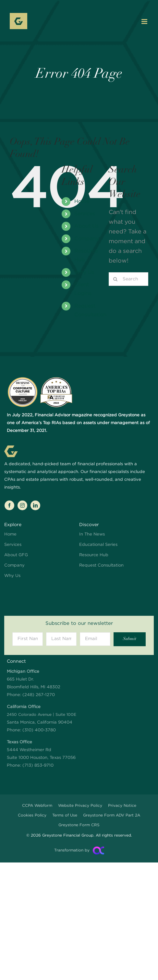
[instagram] (22, 505)
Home (82, 202)
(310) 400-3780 (39, 730)
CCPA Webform (37, 806)
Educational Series (98, 545)
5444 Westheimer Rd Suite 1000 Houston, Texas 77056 (41, 750)
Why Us (84, 272)
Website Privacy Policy (80, 806)
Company (87, 239)
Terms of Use (65, 815)
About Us (86, 226)
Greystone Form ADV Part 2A (112, 815)
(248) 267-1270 (39, 695)
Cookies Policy (32, 815)
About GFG (16, 555)
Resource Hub (94, 555)
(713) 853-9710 (38, 766)
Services (85, 214)
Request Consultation (101, 565)
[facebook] (9, 505)
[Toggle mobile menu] (145, 22)
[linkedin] (35, 505)
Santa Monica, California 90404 (42, 715)
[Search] (115, 279)
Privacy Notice (122, 806)
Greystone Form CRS (79, 825)
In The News (92, 534)
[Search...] (128, 279)
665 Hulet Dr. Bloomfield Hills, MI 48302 (34, 679)
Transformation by (72, 850)
